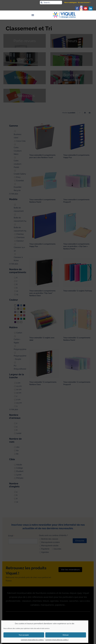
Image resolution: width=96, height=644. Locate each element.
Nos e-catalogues (71, 2)
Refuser (66, 635)
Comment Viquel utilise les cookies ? (33, 640)
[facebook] (77, 8)
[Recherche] (42, 3)
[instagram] (81, 8)
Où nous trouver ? (84, 2)
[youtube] (86, 8)
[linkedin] (91, 8)
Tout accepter (24, 635)
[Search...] (51, 3)
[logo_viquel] (64, 13)
